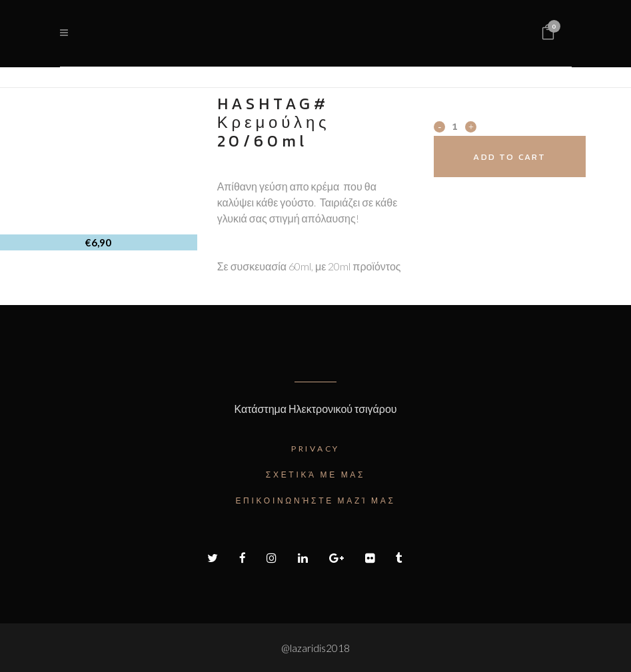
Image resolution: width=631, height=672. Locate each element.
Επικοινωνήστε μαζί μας (315, 501)
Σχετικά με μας (315, 475)
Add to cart (509, 157)
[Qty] (455, 126)
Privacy (315, 449)
